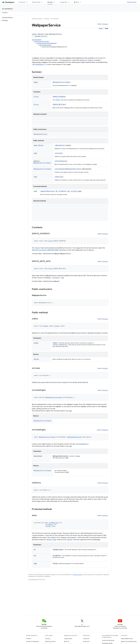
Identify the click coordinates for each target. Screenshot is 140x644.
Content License (78, 575)
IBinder (41, 145)
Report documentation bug (129, 641)
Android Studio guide (108, 640)
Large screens (68, 639)
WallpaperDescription (74, 169)
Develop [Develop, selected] (50, 2)
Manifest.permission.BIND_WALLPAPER (45, 250)
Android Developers (37, 19)
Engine (91, 60)
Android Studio (132, 2)
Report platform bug (127, 639)
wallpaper (56, 278)
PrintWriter (63, 191)
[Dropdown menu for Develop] (55, 2)
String (36, 97)
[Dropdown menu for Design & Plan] (43, 2)
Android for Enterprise (32, 641)
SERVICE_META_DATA (59, 105)
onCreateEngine (60, 161)
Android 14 (86, 641)
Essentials (22, 2)
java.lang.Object (37, 40)
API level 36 (105, 430)
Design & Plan (36, 2)
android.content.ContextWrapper (47, 43)
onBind (57, 145)
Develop (47, 19)
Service (44, 36)
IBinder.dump (51, 540)
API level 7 (105, 24)
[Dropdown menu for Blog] (81, 2)
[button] (12, 20)
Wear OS (67, 641)
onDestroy (58, 177)
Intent (58, 100)
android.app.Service (45, 45)
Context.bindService (60, 345)
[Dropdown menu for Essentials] (28, 2)
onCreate (58, 153)
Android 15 (86, 639)
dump (42, 191)
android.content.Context (42, 41)
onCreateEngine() (39, 64)
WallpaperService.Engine (62, 82)
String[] (74, 191)
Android (28, 639)
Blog (77, 2)
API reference (8, 9)
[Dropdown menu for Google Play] (69, 2)
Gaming (48, 639)
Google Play (63, 2)
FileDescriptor (50, 191)
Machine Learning (50, 641)
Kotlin (101, 28)
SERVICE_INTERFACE (59, 97)
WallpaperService (40, 134)
